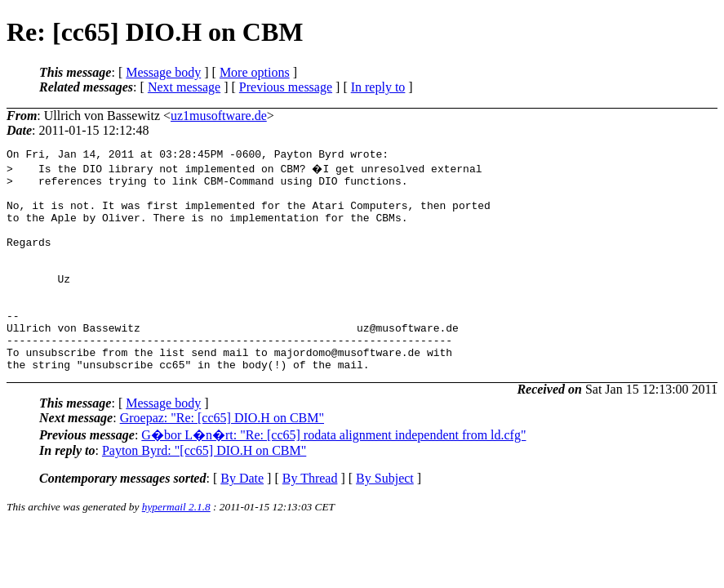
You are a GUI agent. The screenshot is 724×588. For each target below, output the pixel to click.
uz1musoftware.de (219, 116)
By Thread (310, 520)
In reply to (378, 87)
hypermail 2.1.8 (176, 548)
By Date (242, 520)
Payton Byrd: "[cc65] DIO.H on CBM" (204, 492)
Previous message (286, 87)
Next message (184, 87)
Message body (163, 72)
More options (255, 72)
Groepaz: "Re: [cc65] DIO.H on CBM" (222, 459)
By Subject (385, 520)
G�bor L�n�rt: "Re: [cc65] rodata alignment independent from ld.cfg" (333, 477)
